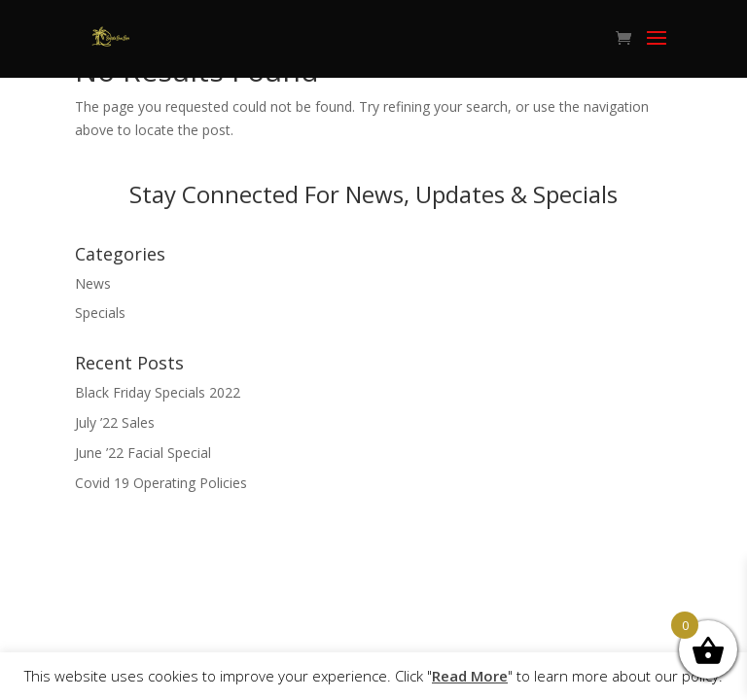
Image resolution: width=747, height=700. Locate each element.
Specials (100, 313)
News (93, 283)
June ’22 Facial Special (143, 453)
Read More (470, 676)
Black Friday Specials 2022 (158, 392)
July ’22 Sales (115, 422)
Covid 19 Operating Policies (161, 483)
